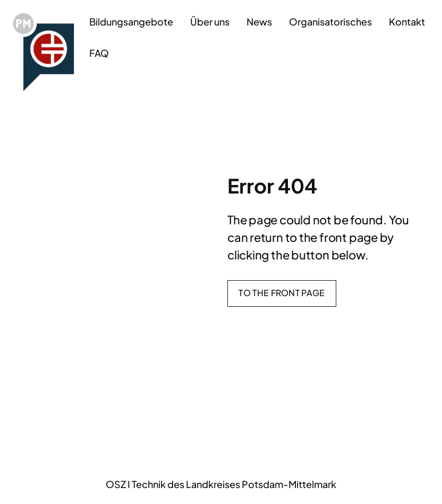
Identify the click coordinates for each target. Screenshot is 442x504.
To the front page (282, 293)
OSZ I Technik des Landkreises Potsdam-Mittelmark (221, 484)
